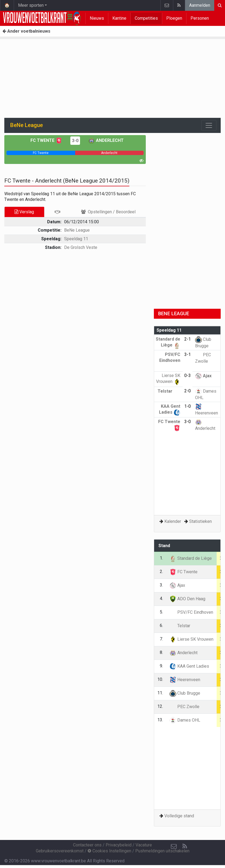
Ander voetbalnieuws (26, 31)
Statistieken (200, 521)
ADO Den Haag (187, 599)
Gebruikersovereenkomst (60, 851)
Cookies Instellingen (109, 851)
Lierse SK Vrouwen (191, 639)
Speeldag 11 (76, 239)
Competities (146, 18)
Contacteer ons (87, 845)
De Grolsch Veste (81, 247)
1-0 (188, 406)
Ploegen (174, 18)
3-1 (188, 354)
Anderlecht (106, 140)
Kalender (173, 521)
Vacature (144, 845)
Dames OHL (185, 720)
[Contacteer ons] (174, 846)
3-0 (75, 141)
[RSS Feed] (185, 846)
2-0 (188, 391)
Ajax (203, 376)
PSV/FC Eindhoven (170, 360)
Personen (200, 18)
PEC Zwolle (184, 707)
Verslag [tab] (24, 212)
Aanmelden (200, 5)
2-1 (188, 339)
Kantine (119, 18)
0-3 (188, 375)
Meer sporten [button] (31, 5)
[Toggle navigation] (209, 125)
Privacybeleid (119, 845)
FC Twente (46, 140)
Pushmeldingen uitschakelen (162, 851)
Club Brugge (185, 693)
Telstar (169, 391)
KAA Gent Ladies (189, 666)
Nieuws (97, 18)
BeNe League (77, 230)
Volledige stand (179, 816)
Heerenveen (185, 680)
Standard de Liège (191, 558)
